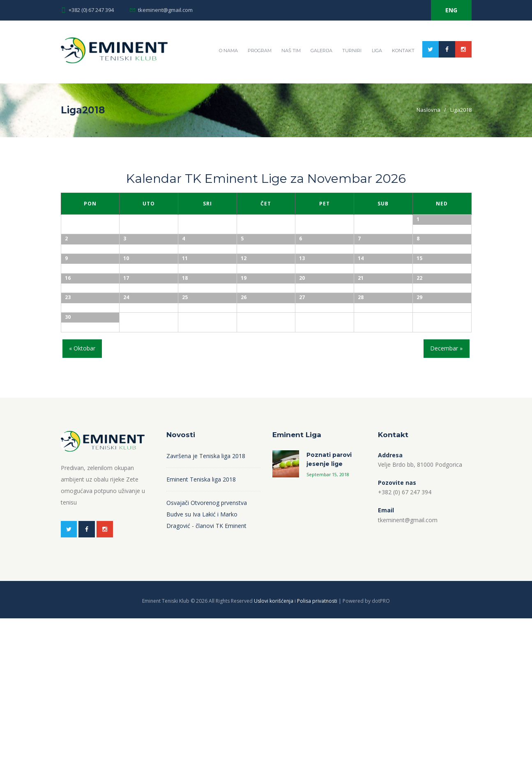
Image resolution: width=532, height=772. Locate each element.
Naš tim (291, 51)
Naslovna (428, 110)
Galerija (321, 51)
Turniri (352, 51)
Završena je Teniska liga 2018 (206, 610)
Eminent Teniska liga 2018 (201, 633)
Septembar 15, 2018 (328, 628)
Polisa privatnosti (317, 755)
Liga (377, 51)
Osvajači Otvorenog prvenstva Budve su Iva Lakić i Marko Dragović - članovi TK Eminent (207, 668)
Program (260, 51)
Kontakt (403, 51)
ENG (451, 10)
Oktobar (82, 502)
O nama (228, 51)
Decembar (446, 502)
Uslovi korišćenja (274, 755)
